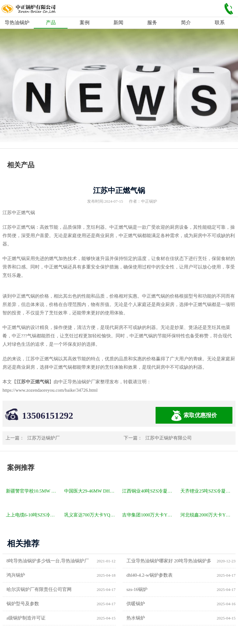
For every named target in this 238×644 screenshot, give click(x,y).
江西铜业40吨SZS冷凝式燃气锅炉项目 (148, 491)
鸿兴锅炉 (16, 575)
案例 (85, 23)
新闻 (118, 23)
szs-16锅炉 (137, 589)
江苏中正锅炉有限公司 (169, 438)
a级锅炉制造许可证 (26, 618)
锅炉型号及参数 (23, 604)
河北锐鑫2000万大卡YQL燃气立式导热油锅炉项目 (207, 515)
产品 (51, 23)
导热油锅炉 (17, 23)
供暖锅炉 (136, 604)
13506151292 (48, 415)
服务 (152, 23)
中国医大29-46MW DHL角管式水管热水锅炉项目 (90, 491)
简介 (186, 23)
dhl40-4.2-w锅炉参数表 (150, 575)
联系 (220, 23)
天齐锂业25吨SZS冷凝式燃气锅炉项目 (207, 491)
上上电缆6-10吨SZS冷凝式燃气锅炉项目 (32, 515)
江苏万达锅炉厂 (44, 438)
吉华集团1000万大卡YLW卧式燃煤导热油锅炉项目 (148, 515)
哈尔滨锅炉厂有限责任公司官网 (39, 589)
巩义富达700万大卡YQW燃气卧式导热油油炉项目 (90, 515)
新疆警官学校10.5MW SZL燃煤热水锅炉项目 (32, 491)
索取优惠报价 (194, 416)
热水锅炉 (136, 618)
